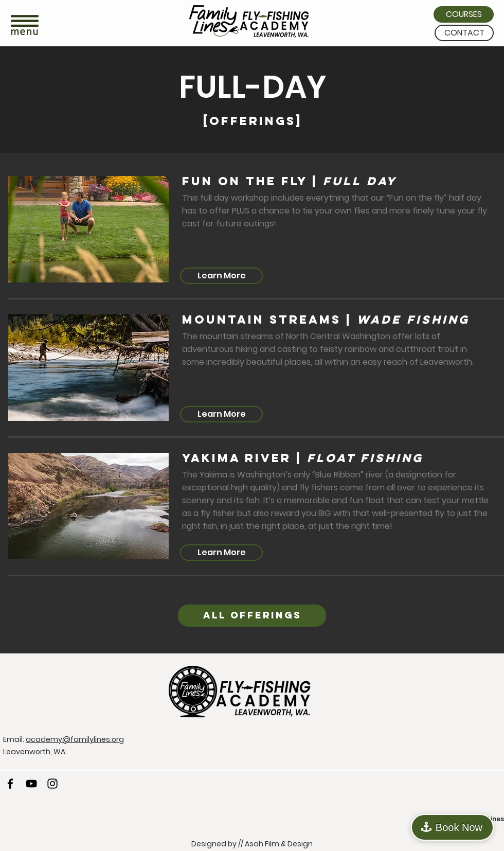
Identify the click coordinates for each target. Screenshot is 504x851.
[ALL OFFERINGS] (252, 616)
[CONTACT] (464, 33)
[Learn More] (221, 276)
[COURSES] (464, 14)
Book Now (459, 827)
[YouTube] (31, 784)
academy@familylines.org (75, 739)
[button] (25, 26)
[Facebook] (10, 784)
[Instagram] (52, 784)
